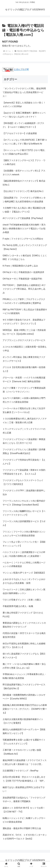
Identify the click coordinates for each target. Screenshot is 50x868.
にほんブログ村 (15, 69)
